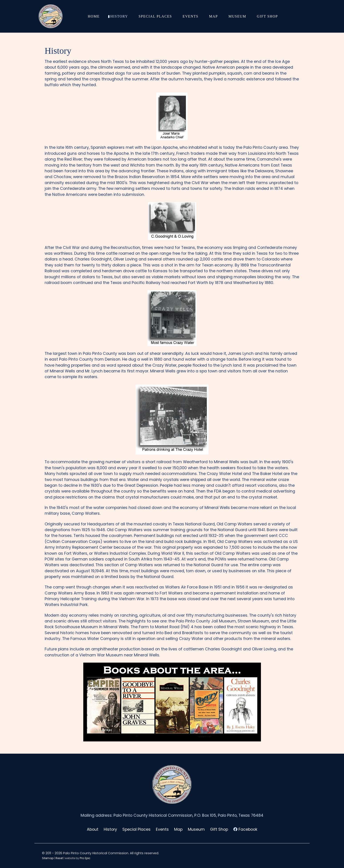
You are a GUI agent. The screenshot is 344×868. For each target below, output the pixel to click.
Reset (59, 858)
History (110, 829)
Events (162, 829)
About (93, 829)
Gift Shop (219, 829)
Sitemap (48, 858)
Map (178, 829)
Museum (196, 829)
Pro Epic (85, 858)
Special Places (136, 829)
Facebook (248, 829)
